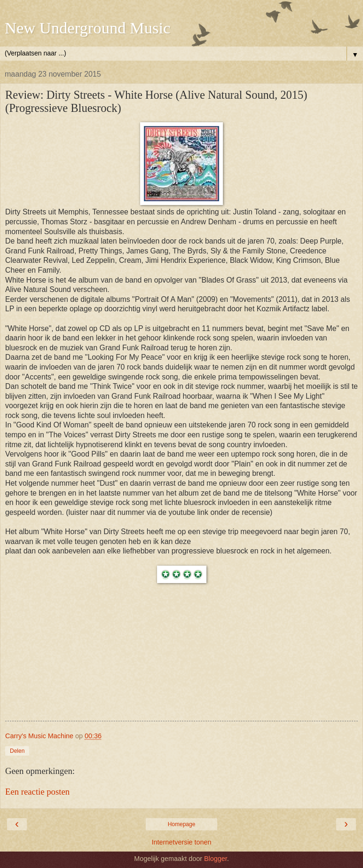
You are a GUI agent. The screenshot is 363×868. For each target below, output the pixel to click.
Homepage (182, 824)
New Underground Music (87, 28)
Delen (17, 751)
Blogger (216, 859)
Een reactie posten (37, 792)
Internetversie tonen (181, 842)
